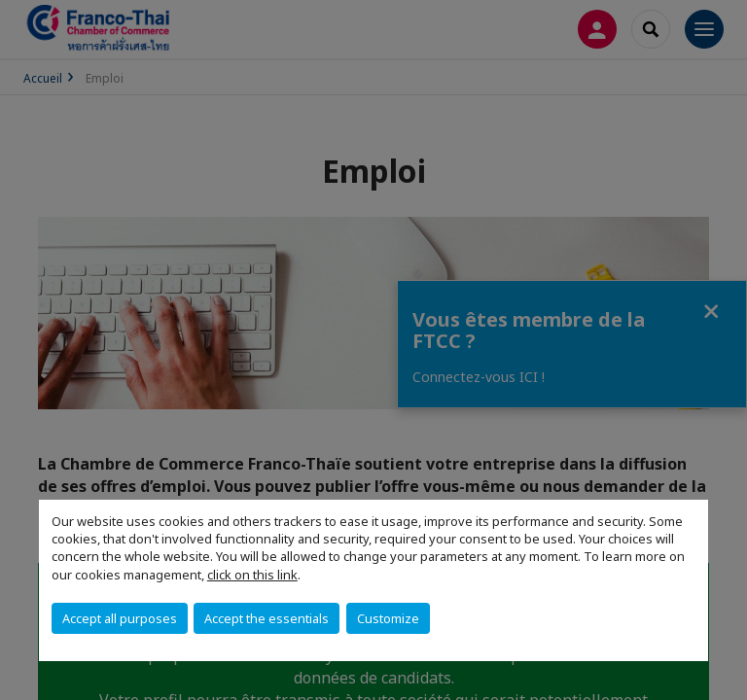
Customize (388, 618)
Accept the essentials (267, 618)
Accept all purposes (120, 618)
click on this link (252, 575)
